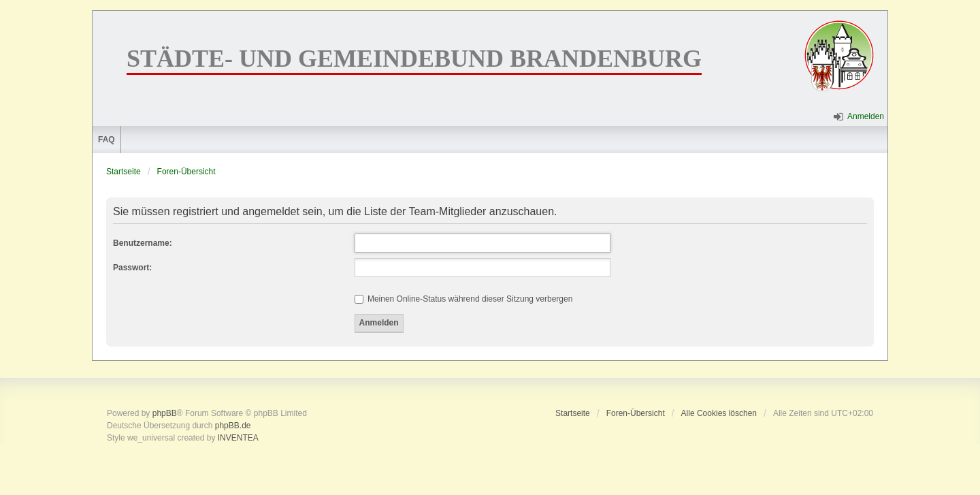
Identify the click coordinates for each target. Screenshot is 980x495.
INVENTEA (238, 438)
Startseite (124, 172)
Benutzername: (143, 243)
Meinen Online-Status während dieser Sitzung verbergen (464, 299)
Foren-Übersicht (186, 172)
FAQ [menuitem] (107, 140)
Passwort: (132, 268)
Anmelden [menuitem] (866, 116)
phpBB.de (233, 426)
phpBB (165, 413)
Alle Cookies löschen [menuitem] (719, 413)
